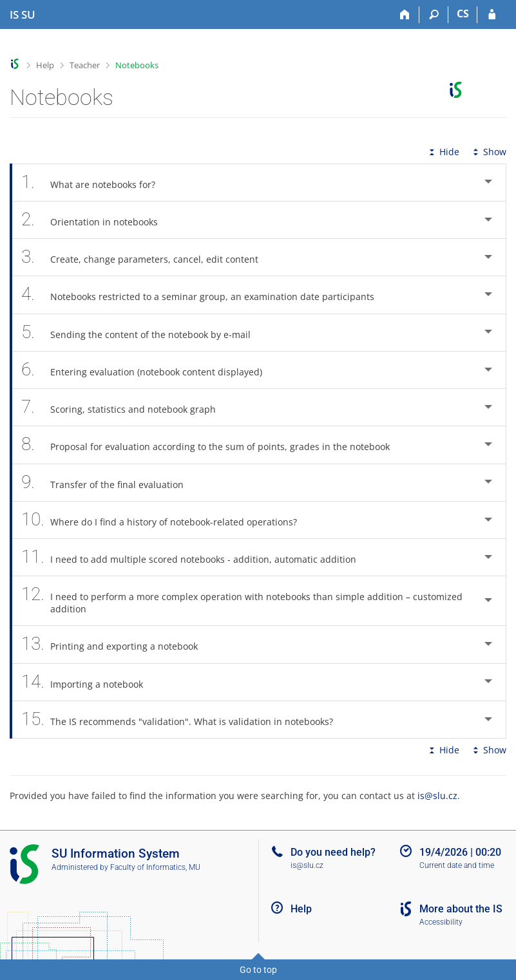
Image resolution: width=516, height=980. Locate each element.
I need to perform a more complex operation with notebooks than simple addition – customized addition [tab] (242, 601)
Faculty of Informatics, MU (155, 867)
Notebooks (137, 65)
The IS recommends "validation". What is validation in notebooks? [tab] (184, 720)
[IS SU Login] (492, 15)
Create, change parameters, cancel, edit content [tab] (147, 257)
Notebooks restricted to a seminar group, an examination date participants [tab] (205, 295)
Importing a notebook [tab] (89, 682)
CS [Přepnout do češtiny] (463, 14)
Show (488, 152)
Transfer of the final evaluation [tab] (110, 483)
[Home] (405, 15)
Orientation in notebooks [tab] (97, 220)
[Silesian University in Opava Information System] (23, 15)
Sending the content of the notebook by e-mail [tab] (143, 333)
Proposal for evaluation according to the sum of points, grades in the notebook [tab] (213, 445)
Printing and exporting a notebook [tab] (117, 644)
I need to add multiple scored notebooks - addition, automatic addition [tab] (196, 557)
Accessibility (441, 922)
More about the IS (461, 909)
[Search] (434, 15)
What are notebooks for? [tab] (95, 183)
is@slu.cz (437, 796)
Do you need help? (333, 852)
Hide (443, 152)
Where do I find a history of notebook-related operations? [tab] (166, 520)
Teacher (85, 65)
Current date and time (457, 865)
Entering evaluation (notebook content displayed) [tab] (149, 370)
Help (45, 65)
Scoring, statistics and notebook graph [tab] (126, 407)
